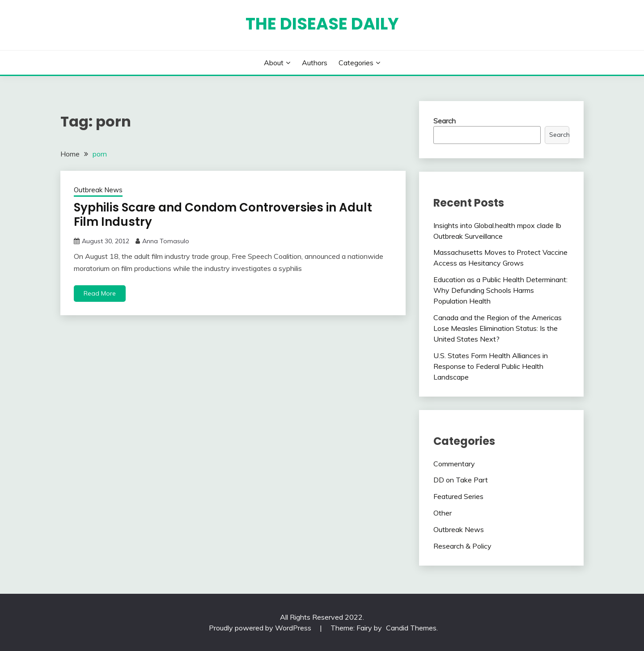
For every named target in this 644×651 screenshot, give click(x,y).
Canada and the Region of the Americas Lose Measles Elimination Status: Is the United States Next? (498, 328)
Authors (315, 63)
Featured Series (458, 496)
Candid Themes (411, 628)
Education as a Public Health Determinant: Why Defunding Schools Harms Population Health (500, 290)
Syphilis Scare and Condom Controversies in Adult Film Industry (223, 215)
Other (443, 513)
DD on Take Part (461, 480)
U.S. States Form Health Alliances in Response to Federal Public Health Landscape (491, 366)
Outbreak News (98, 190)
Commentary (454, 464)
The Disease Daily (322, 24)
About (274, 63)
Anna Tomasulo (166, 241)
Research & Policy (462, 546)
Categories (356, 63)
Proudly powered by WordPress (261, 628)
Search (445, 121)
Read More (100, 293)
